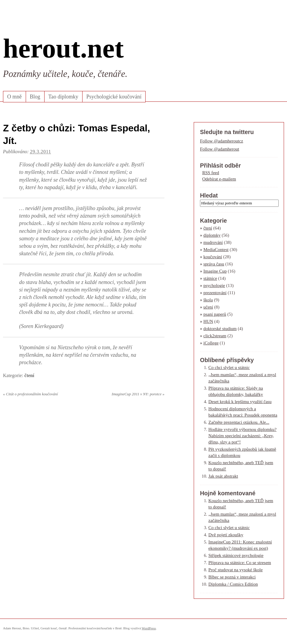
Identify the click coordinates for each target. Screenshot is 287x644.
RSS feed (211, 173)
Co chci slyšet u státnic (229, 367)
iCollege (211, 343)
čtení (29, 375)
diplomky (212, 235)
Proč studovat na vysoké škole (236, 570)
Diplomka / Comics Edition (233, 584)
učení (208, 307)
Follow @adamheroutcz (222, 141)
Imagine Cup (215, 271)
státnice (210, 278)
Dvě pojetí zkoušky (226, 535)
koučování (213, 257)
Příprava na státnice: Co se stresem (240, 563)
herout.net (63, 48)
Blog (35, 97)
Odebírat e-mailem (219, 179)
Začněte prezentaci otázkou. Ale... (239, 422)
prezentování (215, 293)
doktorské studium (220, 329)
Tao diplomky (63, 97)
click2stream (215, 336)
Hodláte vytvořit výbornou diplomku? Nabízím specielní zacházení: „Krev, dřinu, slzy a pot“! (242, 436)
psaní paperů (215, 314)
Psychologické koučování (114, 97)
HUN (208, 321)
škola (208, 300)
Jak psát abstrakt (223, 476)
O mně (14, 97)
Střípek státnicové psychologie (236, 555)
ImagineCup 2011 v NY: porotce (138, 394)
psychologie (214, 285)
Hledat (209, 195)
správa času (214, 264)
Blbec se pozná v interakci (232, 577)
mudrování (213, 242)
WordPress (149, 628)
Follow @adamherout (220, 149)
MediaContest (216, 250)
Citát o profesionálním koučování (30, 394)
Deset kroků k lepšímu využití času (240, 402)
